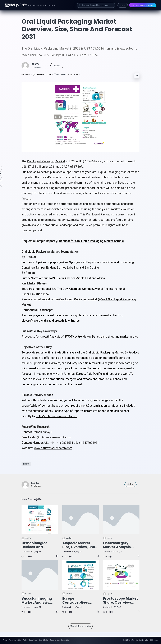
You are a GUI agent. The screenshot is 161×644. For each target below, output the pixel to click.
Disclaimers (33, 640)
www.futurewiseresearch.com (53, 448)
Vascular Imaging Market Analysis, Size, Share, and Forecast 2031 (37, 604)
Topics (25, 640)
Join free (143, 5)
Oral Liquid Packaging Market (46, 161)
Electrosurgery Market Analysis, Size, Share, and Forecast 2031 (117, 549)
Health (26, 464)
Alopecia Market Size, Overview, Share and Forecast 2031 (81, 547)
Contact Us (65, 640)
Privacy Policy (8, 640)
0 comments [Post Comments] (61, 75)
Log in (123, 5)
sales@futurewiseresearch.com (57, 416)
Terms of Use (55, 640)
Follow (57, 66)
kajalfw (35, 64)
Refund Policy (44, 640)
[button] (137, 76)
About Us (18, 640)
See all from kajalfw (81, 626)
